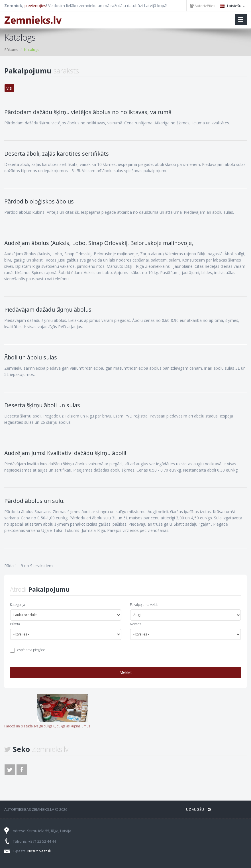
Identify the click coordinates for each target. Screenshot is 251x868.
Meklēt (126, 672)
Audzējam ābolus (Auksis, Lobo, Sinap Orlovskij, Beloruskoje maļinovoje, (99, 243)
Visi (9, 88)
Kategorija (18, 605)
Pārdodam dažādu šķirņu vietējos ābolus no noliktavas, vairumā (88, 112)
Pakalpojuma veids (144, 605)
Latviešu (232, 6)
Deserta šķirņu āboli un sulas (42, 405)
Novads (135, 624)
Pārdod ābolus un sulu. (34, 501)
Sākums (11, 50)
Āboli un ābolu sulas (31, 357)
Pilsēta (15, 624)
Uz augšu (198, 809)
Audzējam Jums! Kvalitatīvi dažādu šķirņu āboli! (65, 453)
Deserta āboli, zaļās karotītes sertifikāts (57, 154)
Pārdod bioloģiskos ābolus (39, 201)
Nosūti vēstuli (39, 851)
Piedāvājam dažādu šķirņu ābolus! (49, 309)
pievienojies (35, 6)
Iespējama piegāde (31, 650)
